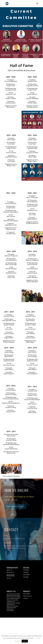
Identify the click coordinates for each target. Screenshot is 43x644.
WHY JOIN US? (10, 572)
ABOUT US (9, 570)
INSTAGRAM (26, 575)
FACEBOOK (26, 570)
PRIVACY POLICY (28, 596)
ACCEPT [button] (25, 641)
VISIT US (9, 578)
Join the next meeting (15, 506)
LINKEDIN (26, 572)
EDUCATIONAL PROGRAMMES (11, 575)
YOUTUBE (26, 577)
